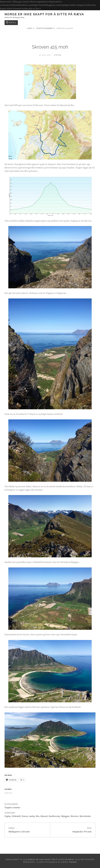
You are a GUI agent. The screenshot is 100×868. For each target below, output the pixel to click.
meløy (32, 816)
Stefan (58, 55)
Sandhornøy (54, 816)
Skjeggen (65, 816)
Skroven (74, 816)
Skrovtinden (85, 816)
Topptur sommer (44, 28)
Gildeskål (16, 816)
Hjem (30, 28)
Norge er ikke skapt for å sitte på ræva (44, 14)
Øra (38, 816)
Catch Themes (69, 862)
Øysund (44, 816)
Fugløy (8, 816)
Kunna (25, 816)
